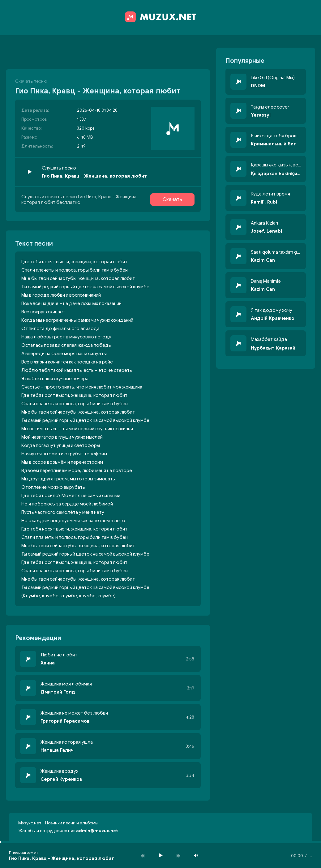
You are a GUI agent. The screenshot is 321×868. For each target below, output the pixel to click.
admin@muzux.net (97, 831)
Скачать (172, 200)
